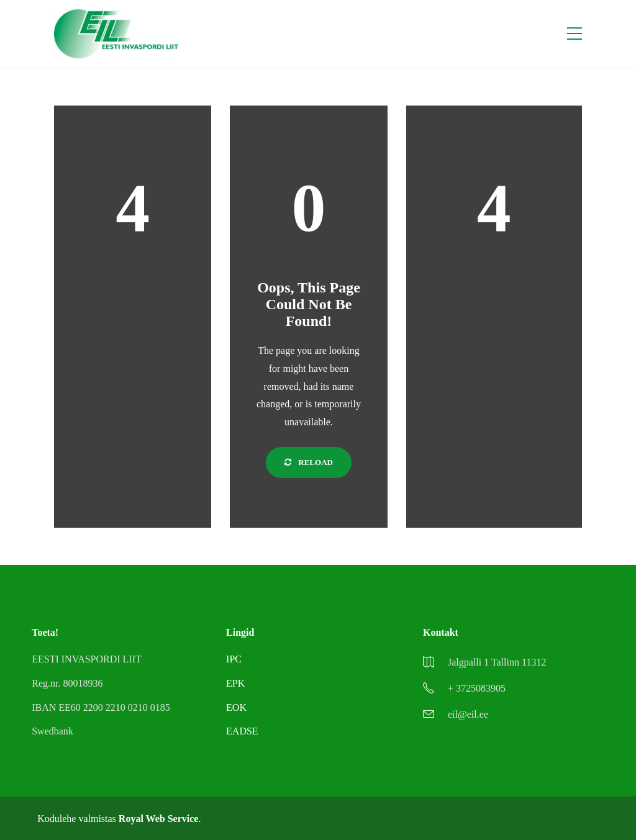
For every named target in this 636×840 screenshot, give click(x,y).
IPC (234, 659)
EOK (236, 707)
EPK (235, 683)
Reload (309, 462)
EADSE (242, 731)
